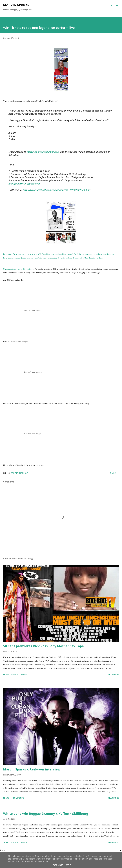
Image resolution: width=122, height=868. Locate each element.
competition (17, 473)
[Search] (111, 5)
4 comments (18, 798)
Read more (113, 675)
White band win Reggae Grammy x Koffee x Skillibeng (46, 813)
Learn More (57, 865)
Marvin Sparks (16, 5)
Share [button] (113, 473)
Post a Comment (20, 675)
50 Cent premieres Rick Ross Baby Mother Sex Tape (43, 646)
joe (26, 473)
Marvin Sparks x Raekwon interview (32, 769)
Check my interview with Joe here (18, 269)
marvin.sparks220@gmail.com (43, 152)
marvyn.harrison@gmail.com (24, 184)
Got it (69, 865)
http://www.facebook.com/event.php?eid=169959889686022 (56, 190)
